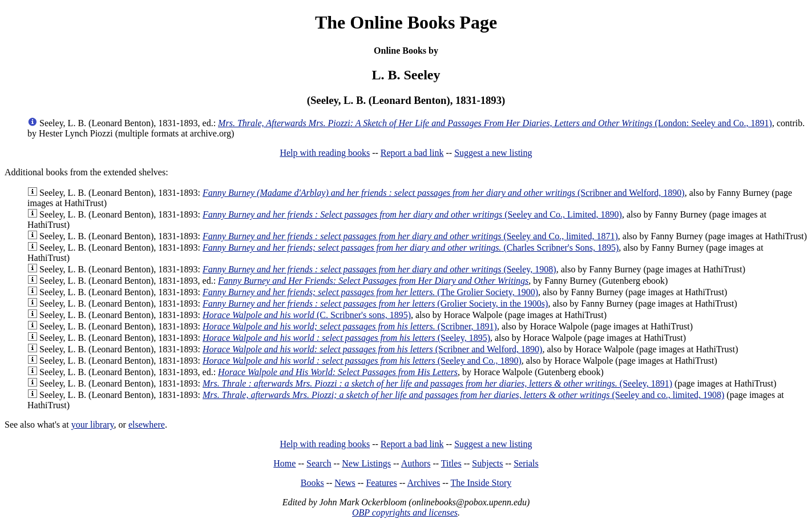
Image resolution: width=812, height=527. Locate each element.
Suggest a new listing (493, 153)
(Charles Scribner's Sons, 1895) (411, 248)
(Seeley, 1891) (437, 383)
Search (319, 463)
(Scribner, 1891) (350, 326)
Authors (416, 463)
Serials (526, 463)
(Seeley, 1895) (346, 338)
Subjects (487, 463)
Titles (451, 463)
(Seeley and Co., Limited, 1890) (412, 214)
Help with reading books (325, 153)
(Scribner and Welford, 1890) (444, 193)
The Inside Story (481, 483)
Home (284, 463)
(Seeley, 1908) (379, 269)
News (345, 483)
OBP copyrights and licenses (405, 512)
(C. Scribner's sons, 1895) (307, 315)
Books (312, 483)
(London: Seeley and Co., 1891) (495, 123)
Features (381, 483)
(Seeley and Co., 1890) (362, 361)
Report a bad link (412, 153)
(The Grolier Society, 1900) (370, 292)
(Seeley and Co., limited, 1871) (410, 236)
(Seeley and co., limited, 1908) (463, 395)
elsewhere (147, 425)
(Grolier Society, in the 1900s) (375, 303)
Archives (423, 483)
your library (93, 425)
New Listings (366, 463)
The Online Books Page (406, 22)
